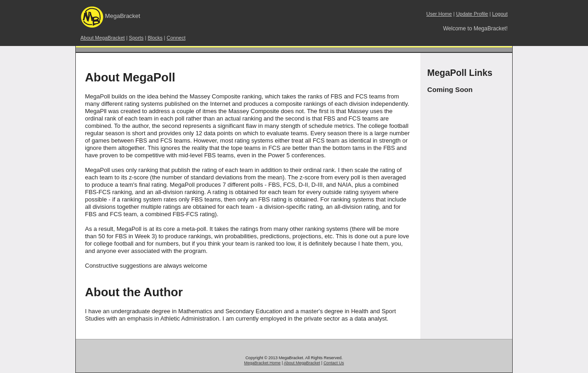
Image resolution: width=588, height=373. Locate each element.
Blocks (155, 38)
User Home (439, 14)
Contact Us (334, 363)
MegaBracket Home (262, 363)
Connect (176, 38)
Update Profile (472, 14)
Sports (136, 38)
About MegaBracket (103, 38)
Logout (500, 14)
